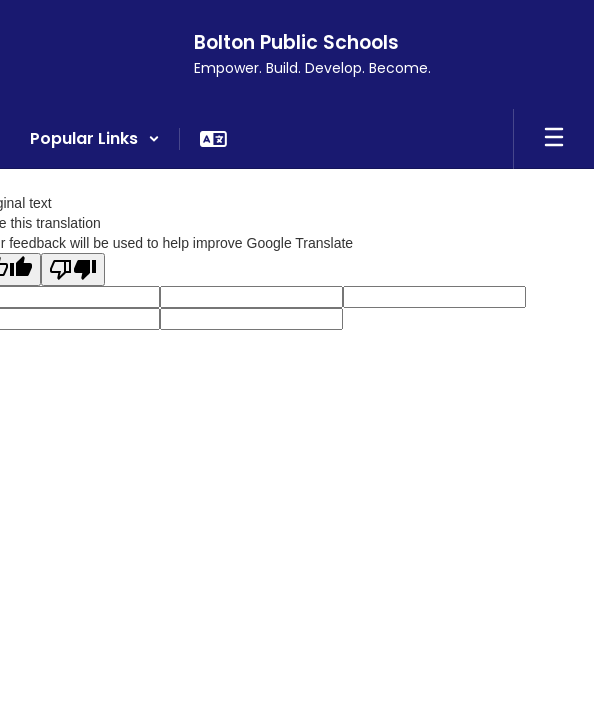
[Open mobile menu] (554, 139)
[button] (95, 139)
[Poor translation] (73, 269)
